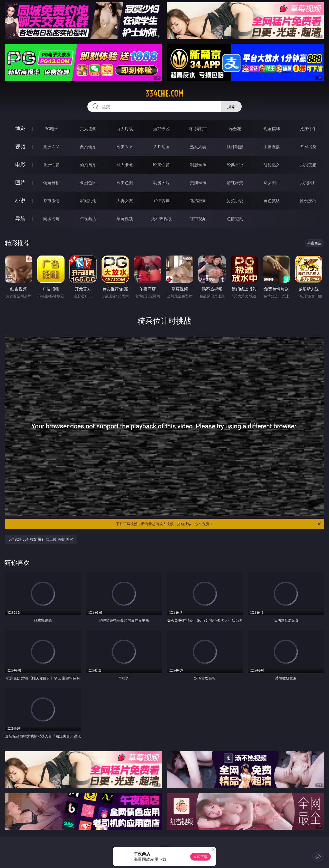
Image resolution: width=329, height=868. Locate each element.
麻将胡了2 (198, 129)
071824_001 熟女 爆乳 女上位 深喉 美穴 (41, 539)
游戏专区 (161, 129)
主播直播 (272, 147)
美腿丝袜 (198, 183)
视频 (20, 147)
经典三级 (235, 165)
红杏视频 (198, 219)
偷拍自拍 (88, 165)
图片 (20, 182)
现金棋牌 (272, 129)
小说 (20, 200)
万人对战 (125, 129)
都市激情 (51, 201)
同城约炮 (51, 219)
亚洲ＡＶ (51, 147)
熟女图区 (272, 183)
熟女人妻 (198, 147)
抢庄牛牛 (308, 129)
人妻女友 (125, 201)
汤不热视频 (161, 219)
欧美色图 (125, 183)
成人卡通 (125, 165)
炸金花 (235, 129)
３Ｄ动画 (161, 147)
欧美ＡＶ (125, 147)
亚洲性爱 (51, 165)
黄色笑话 (272, 201)
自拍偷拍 (88, 147)
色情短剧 (235, 219)
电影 (20, 164)
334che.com (164, 93)
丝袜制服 (235, 147)
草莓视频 (125, 219)
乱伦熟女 (272, 165)
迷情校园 (198, 201)
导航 (20, 218)
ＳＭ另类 (308, 147)
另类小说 (235, 201)
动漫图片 (161, 183)
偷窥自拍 (51, 183)
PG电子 (51, 129)
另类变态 (308, 165)
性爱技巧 (308, 201)
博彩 (20, 129)
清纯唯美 (235, 183)
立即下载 (200, 857)
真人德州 (88, 129)
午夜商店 (88, 219)
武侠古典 (161, 201)
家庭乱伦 (88, 201)
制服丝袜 (198, 165)
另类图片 (308, 183)
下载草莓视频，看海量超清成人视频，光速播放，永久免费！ (219, 524)
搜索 (231, 107)
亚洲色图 (88, 183)
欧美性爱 (161, 165)
